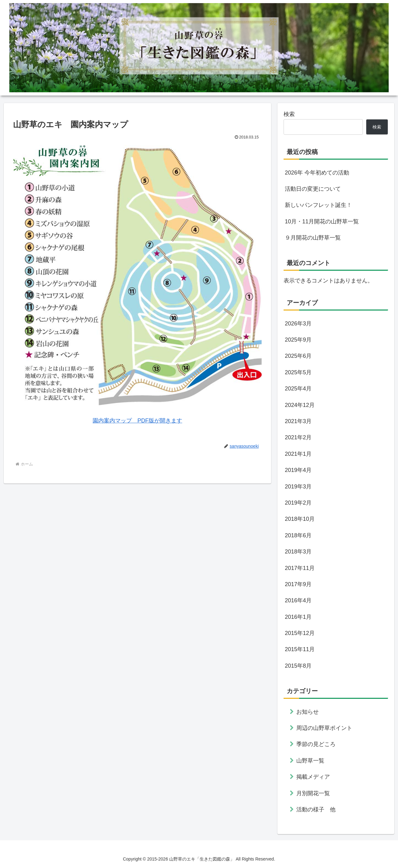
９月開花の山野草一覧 (313, 238)
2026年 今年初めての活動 (317, 173)
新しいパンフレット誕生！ (318, 205)
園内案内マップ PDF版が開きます (137, 421)
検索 (289, 114)
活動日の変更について (313, 189)
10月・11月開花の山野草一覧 (322, 222)
